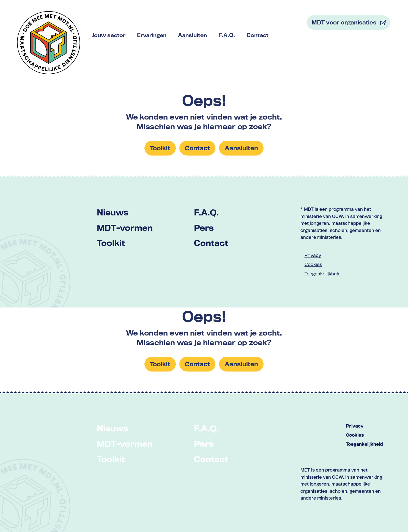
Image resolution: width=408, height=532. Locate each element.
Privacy (313, 255)
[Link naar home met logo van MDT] (49, 43)
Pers (204, 228)
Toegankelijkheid (323, 274)
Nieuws (113, 212)
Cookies (313, 264)
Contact (211, 243)
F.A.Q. (206, 212)
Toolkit (111, 243)
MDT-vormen (125, 228)
